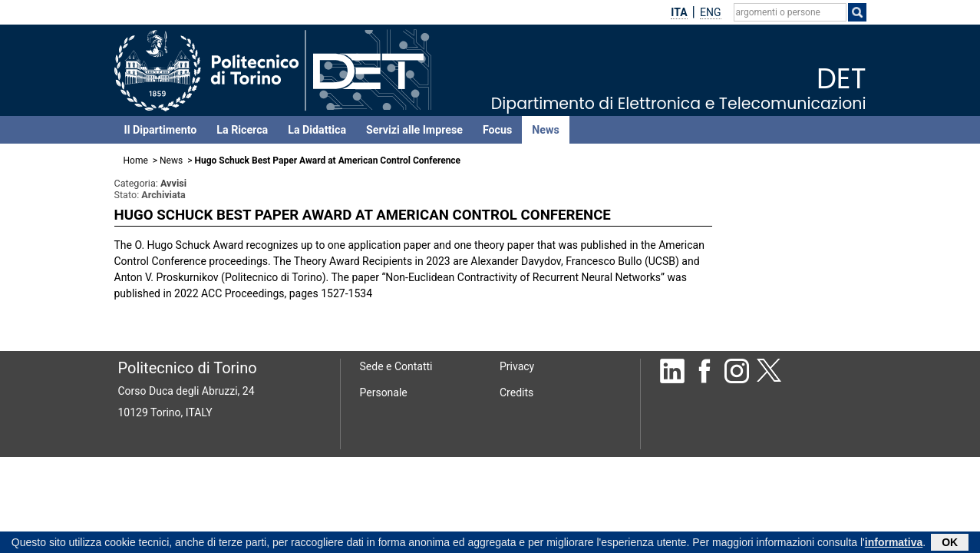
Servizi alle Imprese (414, 130)
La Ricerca (242, 130)
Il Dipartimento (161, 130)
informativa (894, 543)
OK (950, 543)
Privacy (517, 366)
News (545, 130)
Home (136, 161)
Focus (497, 130)
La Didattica (317, 130)
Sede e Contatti (396, 366)
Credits (516, 392)
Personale (384, 392)
